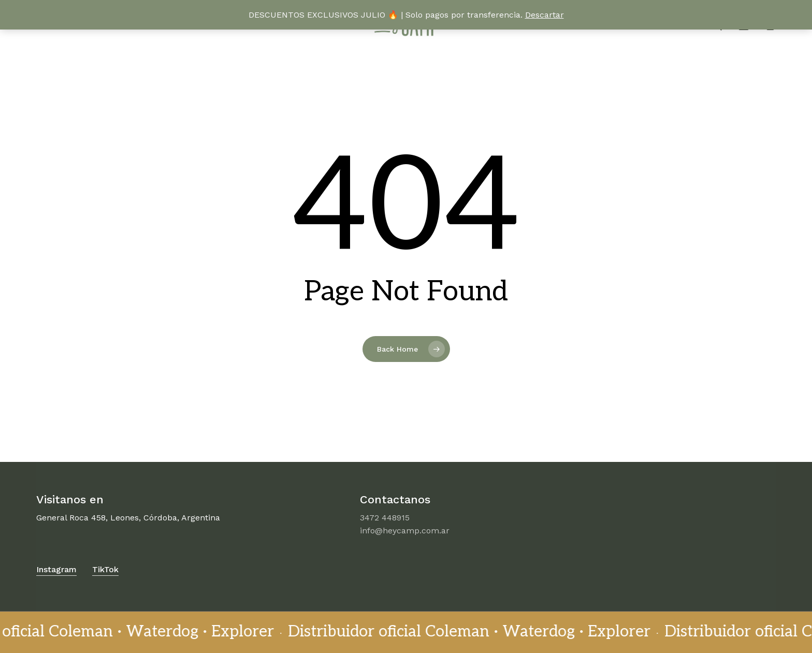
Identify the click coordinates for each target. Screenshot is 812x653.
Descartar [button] (545, 15)
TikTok (105, 569)
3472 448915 (385, 518)
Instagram (56, 569)
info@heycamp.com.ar (405, 531)
